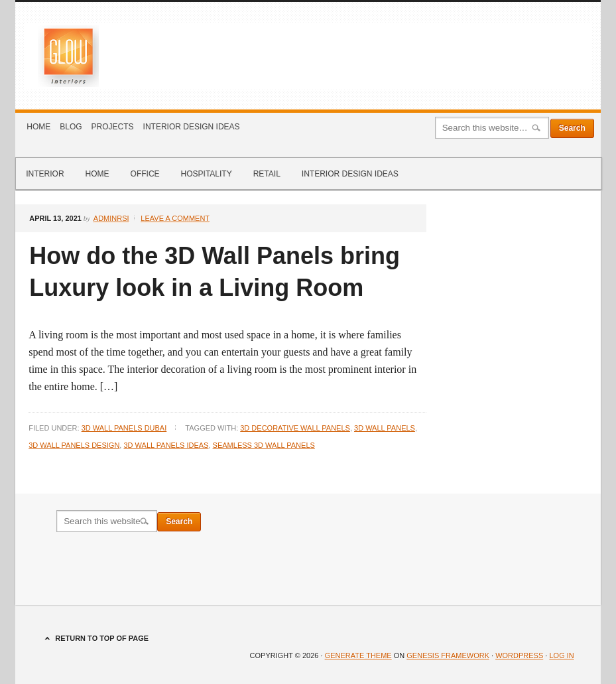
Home (38, 127)
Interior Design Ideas (192, 127)
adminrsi (111, 218)
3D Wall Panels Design (74, 445)
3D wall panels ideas (166, 445)
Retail (267, 174)
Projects (113, 127)
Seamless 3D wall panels (264, 445)
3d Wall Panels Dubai (124, 428)
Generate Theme (358, 655)
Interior (45, 174)
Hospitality (207, 174)
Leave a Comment (175, 218)
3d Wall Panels (385, 428)
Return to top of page (102, 638)
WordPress (519, 655)
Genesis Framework (448, 655)
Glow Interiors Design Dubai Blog (308, 56)
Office (145, 174)
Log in (561, 655)
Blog (71, 127)
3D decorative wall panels (295, 428)
